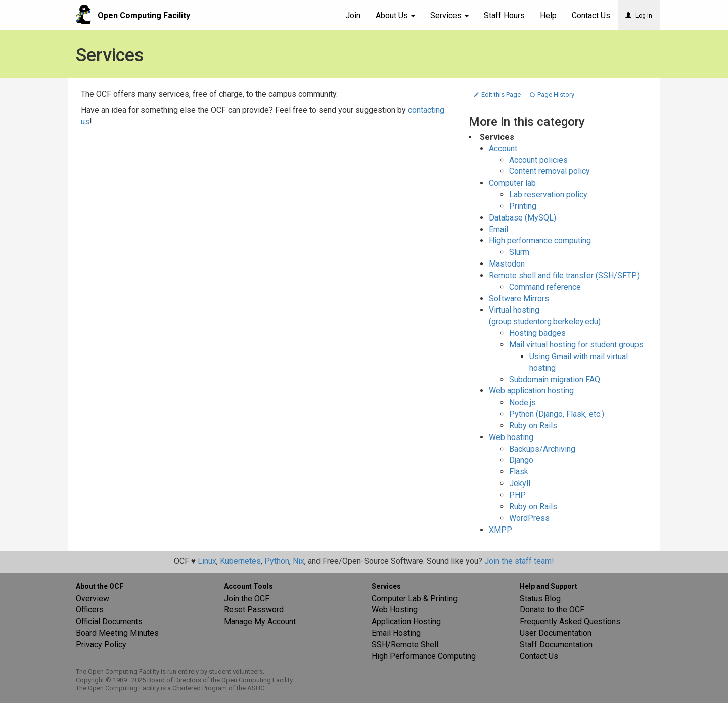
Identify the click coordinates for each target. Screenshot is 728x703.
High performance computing (540, 240)
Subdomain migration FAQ (555, 380)
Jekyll (520, 483)
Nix (299, 561)
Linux (207, 561)
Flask (519, 472)
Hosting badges (537, 333)
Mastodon (507, 264)
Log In (639, 16)
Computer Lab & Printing (415, 599)
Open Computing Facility (144, 15)
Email (498, 229)
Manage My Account (260, 621)
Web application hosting (531, 391)
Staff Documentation (556, 645)
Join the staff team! (519, 561)
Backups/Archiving (542, 449)
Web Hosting (395, 610)
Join (353, 15)
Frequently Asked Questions (570, 621)
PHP (517, 495)
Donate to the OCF (552, 610)
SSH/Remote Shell (405, 645)
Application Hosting (406, 621)
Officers (90, 610)
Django (521, 460)
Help (548, 15)
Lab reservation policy (548, 194)
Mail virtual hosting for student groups (576, 345)
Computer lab (512, 183)
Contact (591, 15)
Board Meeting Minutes (117, 633)
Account (503, 148)
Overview (93, 599)
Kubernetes (240, 561)
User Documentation (556, 633)
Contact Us (539, 656)
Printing (523, 206)
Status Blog (540, 599)
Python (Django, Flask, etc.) (557, 414)
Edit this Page (498, 94)
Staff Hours (504, 15)
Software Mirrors (519, 299)
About (395, 15)
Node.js (522, 402)
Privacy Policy (101, 645)
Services (449, 15)
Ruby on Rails (533, 426)
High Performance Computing (424, 656)
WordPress (529, 518)
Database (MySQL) (522, 218)
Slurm (519, 252)
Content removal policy (550, 171)
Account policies (538, 160)
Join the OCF (247, 599)
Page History (552, 94)
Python (277, 561)
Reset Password (254, 610)
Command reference (545, 287)
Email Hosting (396, 633)
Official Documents (109, 621)
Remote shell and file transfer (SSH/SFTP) (564, 275)
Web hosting (511, 437)
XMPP (500, 530)
